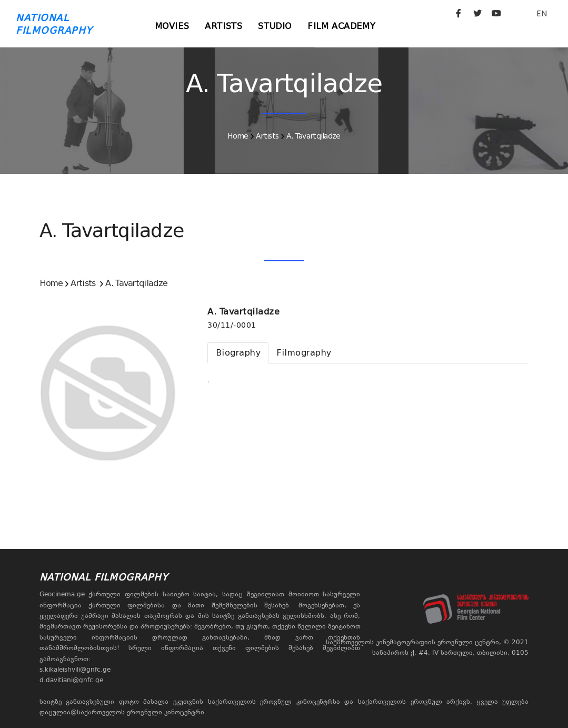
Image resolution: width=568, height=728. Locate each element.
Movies (172, 26)
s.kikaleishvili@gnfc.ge (75, 670)
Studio (275, 26)
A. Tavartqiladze (313, 136)
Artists (223, 26)
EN (542, 13)
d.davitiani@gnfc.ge (71, 680)
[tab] (238, 353)
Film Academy (341, 26)
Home (238, 136)
